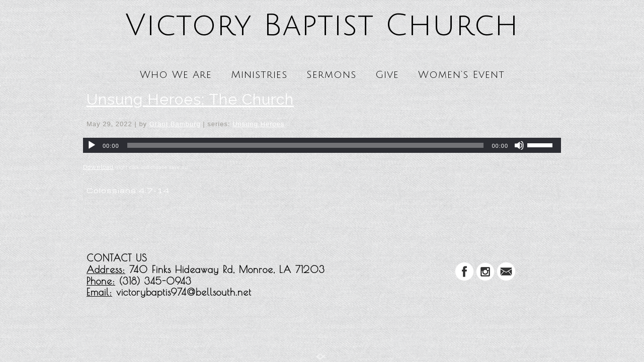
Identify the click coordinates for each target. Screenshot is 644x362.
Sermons (331, 75)
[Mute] (519, 145)
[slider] (306, 145)
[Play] (92, 145)
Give (387, 75)
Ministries (259, 75)
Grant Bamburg (175, 124)
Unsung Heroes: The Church (190, 99)
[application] (322, 145)
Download (98, 167)
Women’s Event (461, 75)
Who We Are (176, 75)
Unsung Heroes (258, 124)
